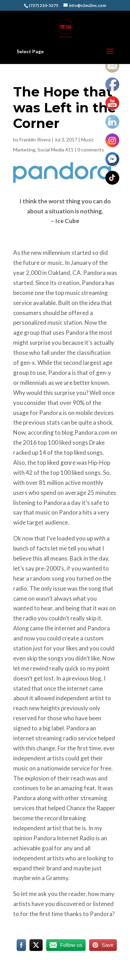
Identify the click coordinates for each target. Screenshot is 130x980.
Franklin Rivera (35, 140)
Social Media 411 (55, 150)
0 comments (91, 150)
